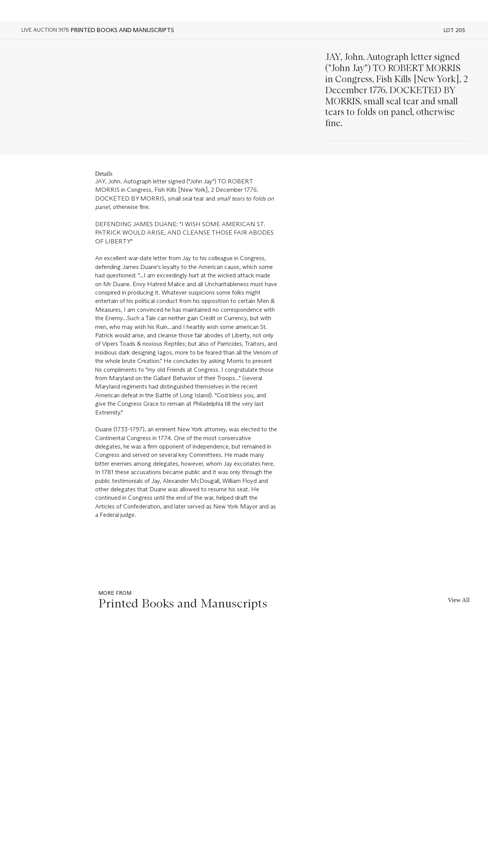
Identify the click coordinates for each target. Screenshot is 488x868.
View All (459, 600)
